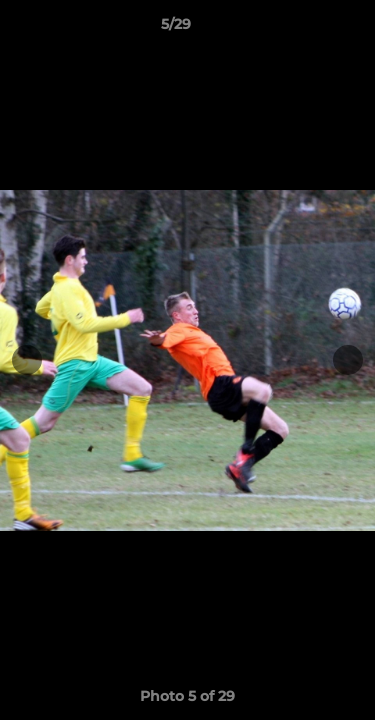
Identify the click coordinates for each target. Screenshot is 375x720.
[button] (303, 29)
